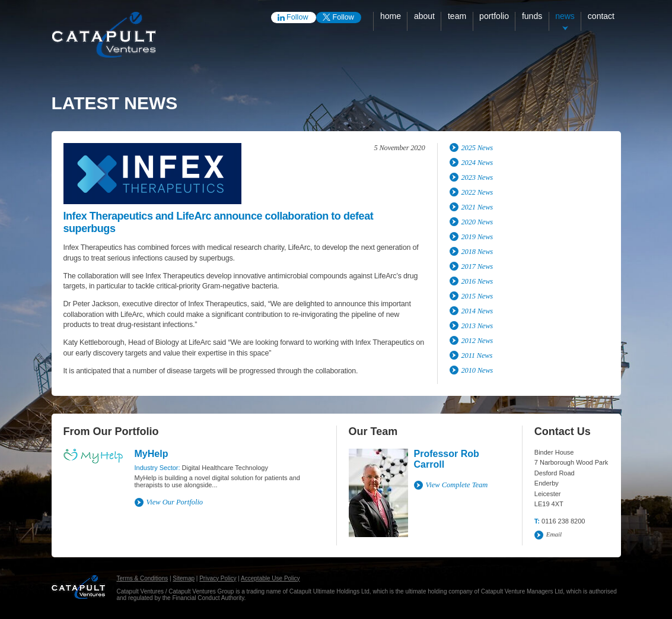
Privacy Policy (218, 578)
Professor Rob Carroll (447, 459)
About (424, 16)
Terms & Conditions (143, 578)
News (565, 16)
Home (391, 16)
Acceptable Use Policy (270, 578)
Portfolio (494, 16)
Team (457, 16)
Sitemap (184, 578)
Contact (601, 16)
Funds (532, 16)
